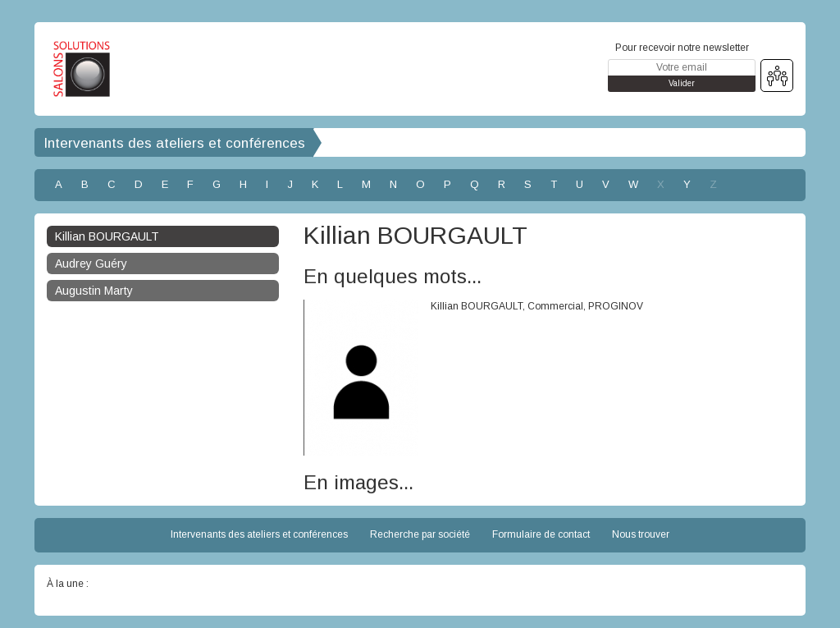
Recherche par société (420, 534)
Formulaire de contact (541, 534)
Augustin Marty (94, 291)
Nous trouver (641, 534)
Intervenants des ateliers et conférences (174, 143)
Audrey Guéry (91, 264)
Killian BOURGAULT (107, 236)
